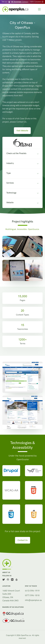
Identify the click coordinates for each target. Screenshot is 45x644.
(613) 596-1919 (32, 591)
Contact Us (23, 540)
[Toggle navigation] (39, 9)
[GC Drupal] (22, 613)
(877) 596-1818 (32, 595)
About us (6, 572)
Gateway (20, 2)
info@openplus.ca (33, 600)
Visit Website (22, 131)
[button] (22, 143)
